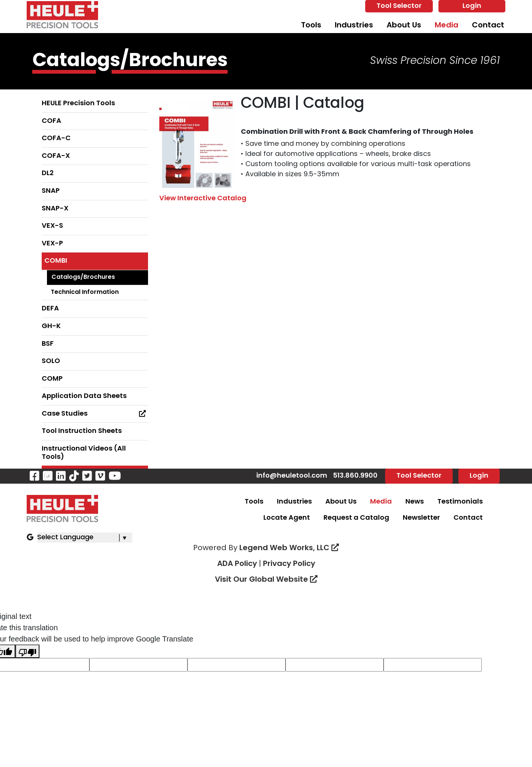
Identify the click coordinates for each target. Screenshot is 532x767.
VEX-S (52, 226)
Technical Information (85, 292)
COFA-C (56, 138)
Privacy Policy (289, 564)
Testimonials (460, 502)
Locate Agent (287, 518)
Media (447, 26)
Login (472, 6)
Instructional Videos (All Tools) (84, 453)
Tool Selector (399, 6)
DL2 (48, 173)
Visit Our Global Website (266, 580)
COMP (52, 379)
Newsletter (421, 518)
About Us (404, 26)
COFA (51, 121)
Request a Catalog (356, 518)
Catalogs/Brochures (83, 277)
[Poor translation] (27, 651)
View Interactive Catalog (203, 199)
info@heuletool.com (292, 476)
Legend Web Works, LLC (289, 548)
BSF (48, 344)
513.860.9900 (355, 476)
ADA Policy (237, 564)
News (415, 502)
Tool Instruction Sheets (82, 431)
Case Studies (95, 414)
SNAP (51, 191)
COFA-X (56, 156)
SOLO (51, 361)
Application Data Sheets (84, 396)
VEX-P (52, 244)
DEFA (50, 309)
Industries (354, 26)
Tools (311, 26)
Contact (488, 26)
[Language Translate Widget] (85, 538)
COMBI (56, 261)
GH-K (51, 326)
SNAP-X (55, 209)
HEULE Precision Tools (78, 104)
